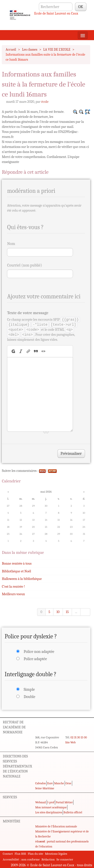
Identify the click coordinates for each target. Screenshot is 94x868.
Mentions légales (56, 854)
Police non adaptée (39, 652)
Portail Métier (64, 802)
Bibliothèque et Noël (16, 571)
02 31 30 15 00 (79, 737)
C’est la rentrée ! (13, 587)
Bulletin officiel (73, 812)
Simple (29, 689)
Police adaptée (35, 659)
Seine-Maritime (45, 788)
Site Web (71, 742)
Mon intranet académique (51, 807)
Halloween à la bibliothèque (22, 579)
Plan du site (35, 854)
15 (67, 612)
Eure (50, 783)
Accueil (11, 50)
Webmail (40, 802)
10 (58, 612)
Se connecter (65, 859)
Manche (59, 783)
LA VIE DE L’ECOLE (57, 50)
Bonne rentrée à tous (17, 563)
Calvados (40, 783)
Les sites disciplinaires (49, 812)
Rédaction (48, 859)
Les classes (30, 50)
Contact (8, 854)
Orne (68, 783)
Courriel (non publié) (24, 265)
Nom (11, 244)
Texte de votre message (28, 313)
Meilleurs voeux (13, 594)
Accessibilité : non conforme (21, 859)
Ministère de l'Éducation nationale (56, 826)
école (45, 102)
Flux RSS (20, 854)
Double (29, 697)
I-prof (51, 802)
